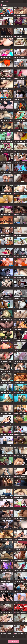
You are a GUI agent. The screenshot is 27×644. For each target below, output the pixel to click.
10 (25, 637)
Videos (5, 2)
